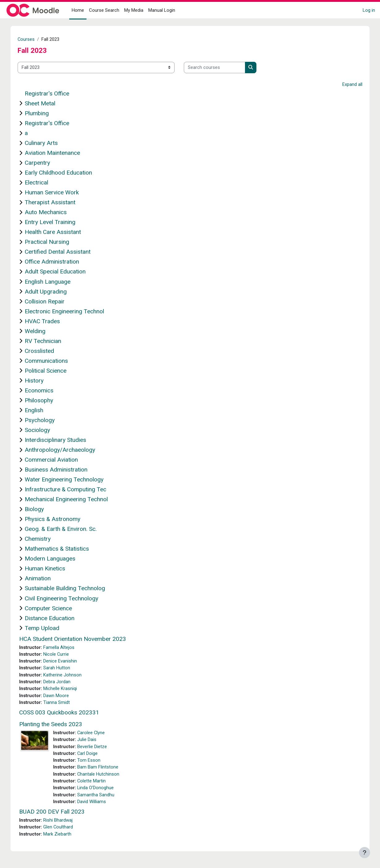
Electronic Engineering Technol (69, 311)
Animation (42, 579)
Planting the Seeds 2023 (55, 725)
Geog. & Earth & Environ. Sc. (65, 529)
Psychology (44, 420)
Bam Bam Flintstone (102, 768)
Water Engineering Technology (68, 480)
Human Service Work (56, 193)
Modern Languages (54, 559)
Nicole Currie (61, 654)
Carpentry (42, 163)
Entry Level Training (54, 222)
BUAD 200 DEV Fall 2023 (56, 813)
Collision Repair (49, 301)
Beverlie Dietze (96, 747)
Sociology (42, 430)
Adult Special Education (59, 272)
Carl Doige (92, 754)
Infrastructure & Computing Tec (70, 490)
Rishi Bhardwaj (62, 822)
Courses (31, 39)
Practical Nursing (51, 242)
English (38, 410)
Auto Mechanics (50, 212)
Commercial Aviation (56, 460)
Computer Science (53, 608)
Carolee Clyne (96, 734)
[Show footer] (365, 853)
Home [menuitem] (78, 10)
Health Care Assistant (57, 232)
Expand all (348, 84)
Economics (43, 390)
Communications (51, 361)
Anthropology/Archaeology (64, 450)
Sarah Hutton (61, 668)
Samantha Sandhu (100, 796)
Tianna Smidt (61, 703)
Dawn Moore (60, 696)
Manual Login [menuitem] (162, 10)
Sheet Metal (44, 103)
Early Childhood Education (63, 173)
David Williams (96, 803)
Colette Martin (96, 782)
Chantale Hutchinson (103, 775)
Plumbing (41, 113)
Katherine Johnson (67, 675)
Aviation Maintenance (57, 153)
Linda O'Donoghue (100, 789)
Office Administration (56, 262)
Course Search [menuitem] (104, 10)
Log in (369, 10)
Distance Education (54, 618)
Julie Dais (91, 740)
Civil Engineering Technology (66, 598)
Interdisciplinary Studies (60, 440)
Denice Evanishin (64, 661)
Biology (39, 509)
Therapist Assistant (54, 203)
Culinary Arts (46, 143)
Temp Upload (46, 628)
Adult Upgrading (50, 292)
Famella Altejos (63, 647)
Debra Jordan (61, 682)
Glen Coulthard (63, 829)
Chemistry (42, 539)
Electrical (41, 183)
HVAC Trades (47, 321)
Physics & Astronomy (57, 519)
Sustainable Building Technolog (69, 589)
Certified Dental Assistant (62, 252)
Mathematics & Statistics (61, 549)
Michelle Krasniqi (64, 689)
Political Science (50, 371)
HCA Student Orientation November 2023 (77, 639)
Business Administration (60, 470)
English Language (52, 282)
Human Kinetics (49, 569)
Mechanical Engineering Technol (71, 500)
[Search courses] (219, 68)
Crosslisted (44, 351)
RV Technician (47, 341)
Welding (39, 331)
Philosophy (43, 400)
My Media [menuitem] (134, 10)
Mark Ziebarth (62, 836)
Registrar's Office (51, 93)
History (38, 381)
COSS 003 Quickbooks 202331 (63, 713)
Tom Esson (93, 761)
